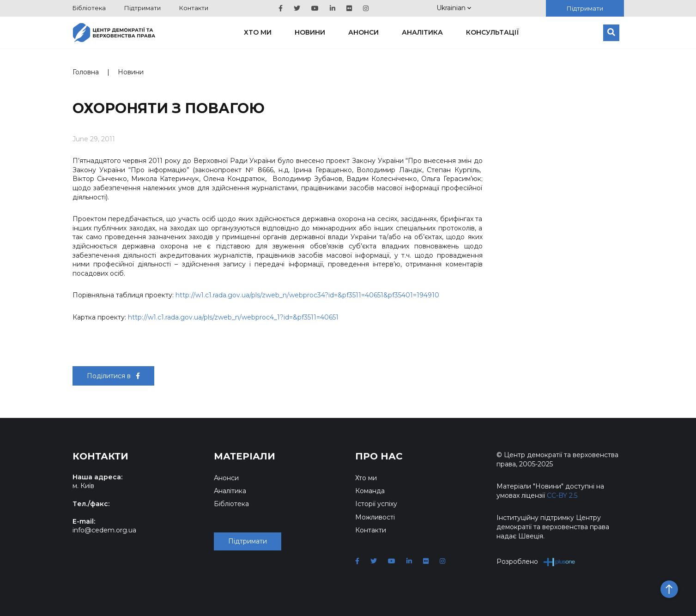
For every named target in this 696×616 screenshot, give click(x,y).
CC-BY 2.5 (562, 495)
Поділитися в (113, 376)
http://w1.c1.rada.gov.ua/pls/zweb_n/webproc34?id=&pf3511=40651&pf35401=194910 (307, 295)
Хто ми (258, 32)
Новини (310, 32)
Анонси (363, 32)
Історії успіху (376, 504)
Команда (370, 491)
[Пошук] (611, 33)
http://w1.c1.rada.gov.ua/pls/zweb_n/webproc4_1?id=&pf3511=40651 (233, 317)
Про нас (379, 456)
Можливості (375, 517)
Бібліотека (89, 8)
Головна (86, 72)
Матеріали (245, 456)
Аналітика (422, 32)
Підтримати (142, 8)
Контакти (194, 8)
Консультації (493, 32)
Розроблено (536, 562)
